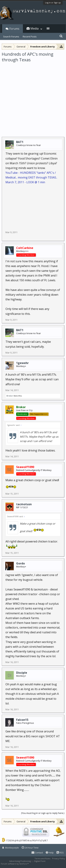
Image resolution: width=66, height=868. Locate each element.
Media (34, 28)
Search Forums (11, 37)
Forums (14, 29)
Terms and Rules (42, 858)
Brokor (10, 396)
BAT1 (20, 142)
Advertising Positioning (20, 861)
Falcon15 (22, 720)
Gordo (21, 563)
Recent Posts (30, 37)
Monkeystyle (11, 848)
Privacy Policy (59, 858)
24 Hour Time (30, 848)
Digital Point (40, 861)
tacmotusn (24, 504)
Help (50, 853)
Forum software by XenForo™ (15, 864)
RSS (60, 853)
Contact (37, 853)
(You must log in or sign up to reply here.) (43, 813)
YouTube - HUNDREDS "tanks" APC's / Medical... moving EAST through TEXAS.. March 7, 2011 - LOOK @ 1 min (31, 177)
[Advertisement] (33, 97)
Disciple (22, 673)
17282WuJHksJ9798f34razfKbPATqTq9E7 (27, 840)
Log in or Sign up (53, 3)
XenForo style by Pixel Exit (42, 864)
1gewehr (22, 363)
